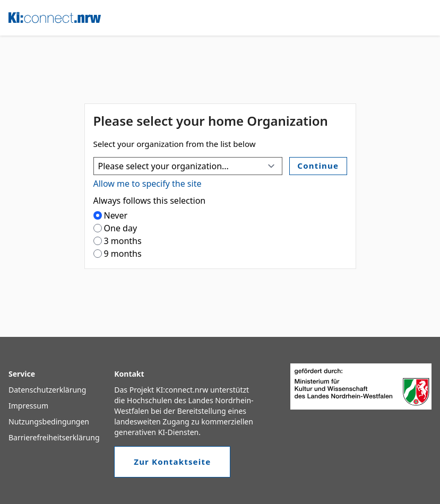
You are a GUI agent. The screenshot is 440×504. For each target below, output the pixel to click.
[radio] (98, 215)
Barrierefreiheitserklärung (54, 437)
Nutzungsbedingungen (49, 422)
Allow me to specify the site (148, 184)
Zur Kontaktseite (172, 462)
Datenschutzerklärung (47, 390)
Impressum (28, 406)
